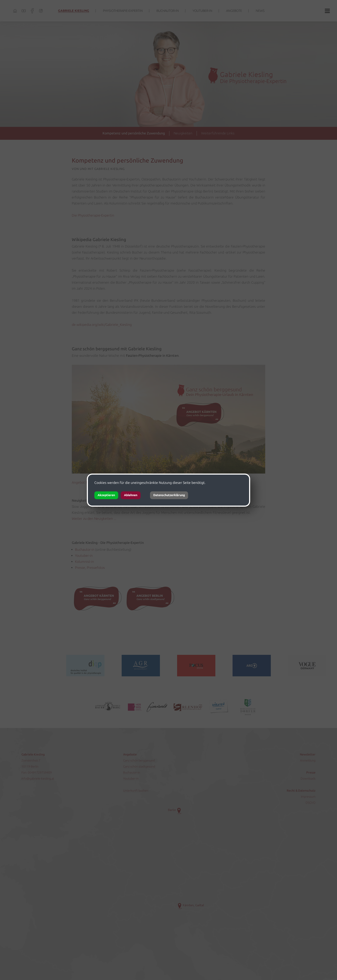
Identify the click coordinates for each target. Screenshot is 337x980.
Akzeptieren (106, 495)
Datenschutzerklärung (169, 495)
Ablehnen (131, 495)
